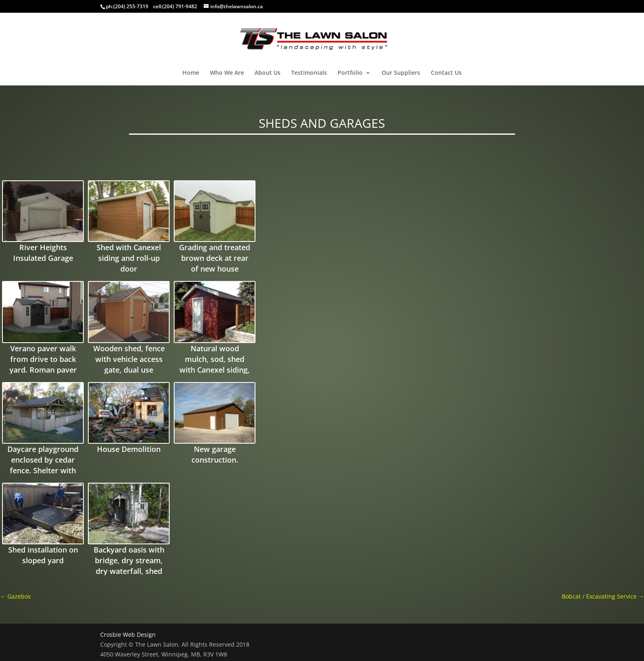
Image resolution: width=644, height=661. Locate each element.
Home (191, 73)
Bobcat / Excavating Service (603, 596)
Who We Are (227, 73)
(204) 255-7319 (131, 6)
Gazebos (15, 596)
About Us (268, 73)
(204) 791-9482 (180, 6)
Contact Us (446, 73)
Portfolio (350, 73)
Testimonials (309, 73)
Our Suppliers (401, 73)
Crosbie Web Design (128, 635)
